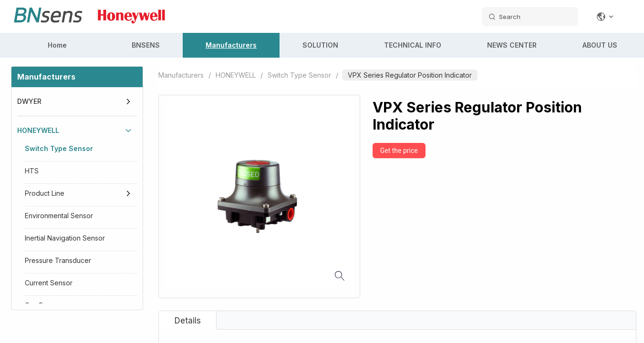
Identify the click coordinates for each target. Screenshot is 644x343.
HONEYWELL (38, 130)
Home (57, 45)
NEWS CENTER (512, 45)
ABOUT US (600, 45)
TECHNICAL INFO (413, 45)
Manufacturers (231, 45)
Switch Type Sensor (59, 148)
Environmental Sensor (59, 216)
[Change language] (605, 17)
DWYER (29, 101)
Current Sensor (49, 283)
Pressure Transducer (58, 260)
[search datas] (530, 17)
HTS (32, 171)
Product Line (45, 193)
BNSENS (146, 45)
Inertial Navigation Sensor (65, 238)
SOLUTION (320, 45)
